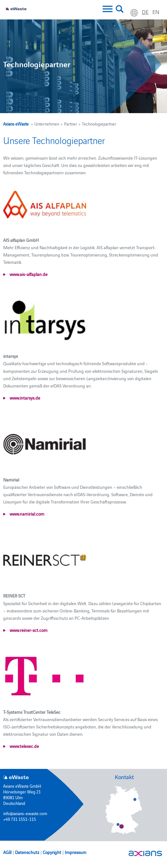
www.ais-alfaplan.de (28, 274)
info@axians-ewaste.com (25, 813)
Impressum (76, 852)
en (156, 12)
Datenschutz (27, 852)
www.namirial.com (26, 514)
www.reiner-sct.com (28, 630)
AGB (7, 852)
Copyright (52, 852)
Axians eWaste (16, 124)
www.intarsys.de (24, 398)
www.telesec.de (24, 746)
